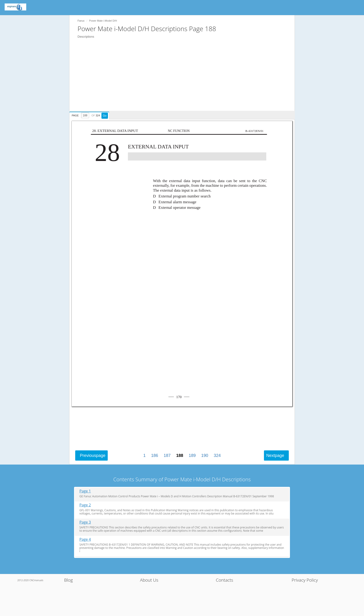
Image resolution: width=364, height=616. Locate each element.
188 (180, 455)
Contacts (225, 580)
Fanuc (81, 21)
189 (192, 455)
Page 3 (85, 522)
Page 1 (85, 491)
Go (105, 116)
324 (217, 455)
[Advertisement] (184, 78)
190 (205, 455)
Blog (68, 580)
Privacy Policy (305, 580)
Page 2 (85, 505)
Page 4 (85, 539)
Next (275, 455)
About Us (149, 580)
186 (155, 455)
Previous (93, 455)
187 (167, 455)
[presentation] (90, 115)
